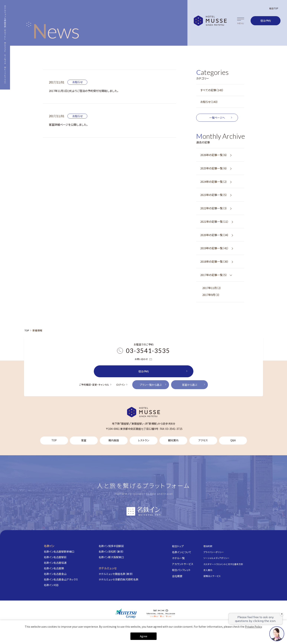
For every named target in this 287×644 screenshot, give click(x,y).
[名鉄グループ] (126, 613)
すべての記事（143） (212, 90)
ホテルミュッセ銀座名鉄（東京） (116, 574)
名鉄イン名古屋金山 (55, 574)
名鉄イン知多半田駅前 (111, 546)
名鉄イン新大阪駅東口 (111, 557)
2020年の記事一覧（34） (214, 235)
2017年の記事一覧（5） (214, 275)
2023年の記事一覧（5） (214, 195)
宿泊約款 (208, 546)
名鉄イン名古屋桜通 (55, 563)
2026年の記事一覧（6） (214, 155)
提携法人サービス (212, 576)
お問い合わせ (143, 359)
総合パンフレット (181, 570)
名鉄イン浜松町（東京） (111, 551)
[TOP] (144, 412)
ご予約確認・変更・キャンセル (94, 385)
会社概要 (177, 576)
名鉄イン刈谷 (51, 585)
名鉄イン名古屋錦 (54, 568)
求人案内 (208, 570)
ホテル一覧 (178, 558)
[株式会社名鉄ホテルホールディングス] (161, 613)
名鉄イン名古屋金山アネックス (61, 579)
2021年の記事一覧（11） (214, 222)
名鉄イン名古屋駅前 (55, 557)
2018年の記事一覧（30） (214, 261)
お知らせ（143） (209, 102)
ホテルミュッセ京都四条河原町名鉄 (119, 579)
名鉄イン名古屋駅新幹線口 (59, 551)
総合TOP (274, 8)
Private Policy (253, 627)
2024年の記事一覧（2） (214, 182)
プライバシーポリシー (214, 552)
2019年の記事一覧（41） (214, 248)
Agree (144, 636)
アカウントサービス (183, 564)
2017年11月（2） (212, 288)
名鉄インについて (182, 552)
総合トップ (178, 546)
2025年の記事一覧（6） (214, 168)
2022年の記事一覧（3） (214, 208)
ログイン (121, 385)
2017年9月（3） (211, 295)
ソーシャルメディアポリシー (216, 558)
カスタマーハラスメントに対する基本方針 (223, 564)
